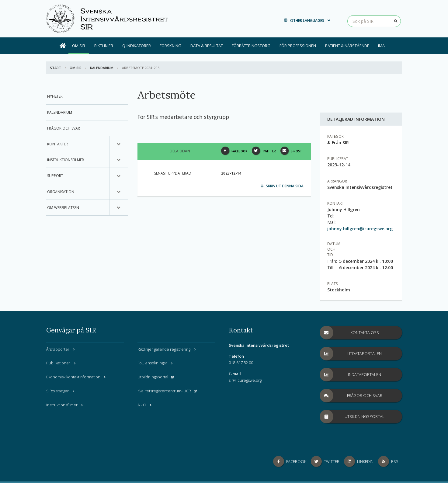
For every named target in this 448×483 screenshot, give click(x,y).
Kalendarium (102, 68)
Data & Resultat (207, 46)
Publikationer (61, 363)
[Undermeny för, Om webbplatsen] (119, 208)
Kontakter (57, 144)
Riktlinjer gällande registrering (167, 349)
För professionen (298, 46)
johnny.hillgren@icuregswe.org (360, 229)
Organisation (61, 192)
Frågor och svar (64, 128)
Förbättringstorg (251, 46)
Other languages (307, 21)
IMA (381, 46)
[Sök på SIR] (374, 21)
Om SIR (79, 46)
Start (56, 68)
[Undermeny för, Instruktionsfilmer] (119, 160)
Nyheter (55, 96)
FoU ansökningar (155, 363)
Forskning (170, 46)
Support (55, 176)
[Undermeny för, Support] (119, 176)
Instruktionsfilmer (66, 160)
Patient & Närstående (347, 46)
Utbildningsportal (156, 377)
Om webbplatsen (63, 208)
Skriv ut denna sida (282, 186)
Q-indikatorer (137, 46)
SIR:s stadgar (61, 391)
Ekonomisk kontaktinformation (76, 377)
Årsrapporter (61, 349)
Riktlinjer (104, 46)
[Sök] (396, 21)
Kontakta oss (349, 333)
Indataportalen (351, 375)
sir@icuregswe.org (245, 380)
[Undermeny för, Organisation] (119, 192)
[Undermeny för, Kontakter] (119, 144)
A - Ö (145, 405)
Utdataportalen (351, 354)
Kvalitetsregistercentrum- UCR (167, 391)
